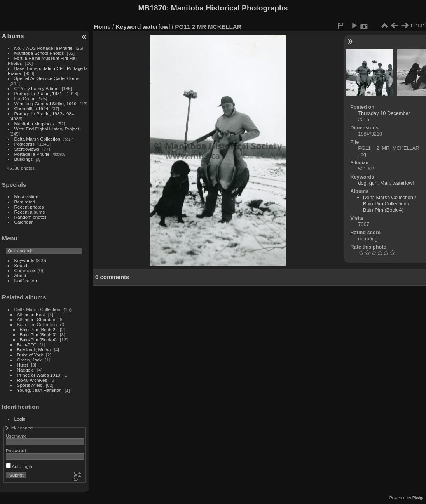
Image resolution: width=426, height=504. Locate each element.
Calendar (24, 222)
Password (16, 451)
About (20, 275)
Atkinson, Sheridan (36, 319)
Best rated (25, 202)
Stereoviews (27, 149)
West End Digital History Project (47, 129)
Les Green (25, 98)
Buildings (24, 159)
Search (22, 265)
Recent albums (30, 212)
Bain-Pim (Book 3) (38, 335)
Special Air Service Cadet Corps (47, 78)
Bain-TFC (27, 345)
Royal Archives (32, 380)
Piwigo (418, 498)
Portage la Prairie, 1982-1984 (44, 114)
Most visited (26, 197)
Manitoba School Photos (39, 53)
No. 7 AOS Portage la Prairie (44, 48)
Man (385, 183)
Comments (25, 270)
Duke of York (30, 355)
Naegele (26, 370)
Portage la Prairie (32, 154)
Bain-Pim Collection (385, 204)
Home (102, 27)
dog (362, 183)
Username (16, 436)
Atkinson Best (31, 314)
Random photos (31, 217)
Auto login (19, 466)
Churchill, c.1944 (31, 109)
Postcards (24, 144)
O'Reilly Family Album (37, 88)
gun (373, 183)
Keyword (128, 27)
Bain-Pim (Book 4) (38, 340)
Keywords (24, 260)
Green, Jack (29, 360)
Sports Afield (30, 385)
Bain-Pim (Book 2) (38, 329)
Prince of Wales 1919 (39, 375)
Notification (26, 281)
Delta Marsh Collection (37, 139)
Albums (13, 36)
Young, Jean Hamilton (39, 390)
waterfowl (156, 27)
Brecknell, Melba (34, 350)
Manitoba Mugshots (34, 124)
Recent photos (29, 207)
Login (20, 419)
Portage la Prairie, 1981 (38, 93)
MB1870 (153, 8)
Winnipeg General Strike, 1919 (45, 103)
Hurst (23, 365)
